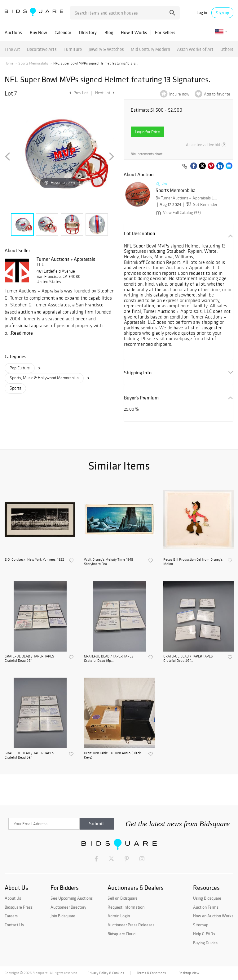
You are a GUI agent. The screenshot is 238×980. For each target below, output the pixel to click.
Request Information (126, 907)
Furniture (73, 49)
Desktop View (189, 973)
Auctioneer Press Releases (131, 925)
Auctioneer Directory (68, 907)
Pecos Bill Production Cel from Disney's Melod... (193, 562)
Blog (109, 32)
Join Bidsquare (63, 916)
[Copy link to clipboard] (185, 167)
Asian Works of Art (195, 49)
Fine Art (12, 49)
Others (227, 49)
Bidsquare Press (19, 907)
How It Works (134, 32)
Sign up (223, 13)
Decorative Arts (42, 49)
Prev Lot (78, 93)
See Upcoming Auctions (72, 898)
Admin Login (119, 916)
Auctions (13, 32)
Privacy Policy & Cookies (106, 973)
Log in (202, 13)
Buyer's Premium (141, 398)
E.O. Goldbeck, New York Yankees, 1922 (34, 559)
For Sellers (165, 32)
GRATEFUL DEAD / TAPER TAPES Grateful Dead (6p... (109, 658)
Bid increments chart (147, 154)
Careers (11, 916)
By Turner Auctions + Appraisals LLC (187, 198)
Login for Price (147, 132)
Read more (22, 333)
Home (9, 63)
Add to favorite (217, 94)
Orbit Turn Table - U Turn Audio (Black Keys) (112, 755)
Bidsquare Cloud (121, 934)
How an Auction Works (213, 916)
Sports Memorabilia (33, 63)
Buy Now (38, 32)
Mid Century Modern (150, 49)
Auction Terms (206, 907)
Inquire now (179, 94)
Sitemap (201, 925)
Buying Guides (205, 943)
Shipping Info (138, 373)
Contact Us (14, 925)
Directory (88, 32)
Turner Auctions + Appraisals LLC (66, 262)
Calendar (63, 32)
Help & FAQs (204, 934)
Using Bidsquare (207, 898)
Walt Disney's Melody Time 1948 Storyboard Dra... (109, 562)
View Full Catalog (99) (178, 213)
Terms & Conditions (151, 973)
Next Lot (105, 93)
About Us (13, 898)
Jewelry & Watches (106, 49)
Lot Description (140, 233)
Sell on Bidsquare (123, 898)
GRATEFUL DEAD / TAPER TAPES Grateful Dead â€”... (29, 658)
